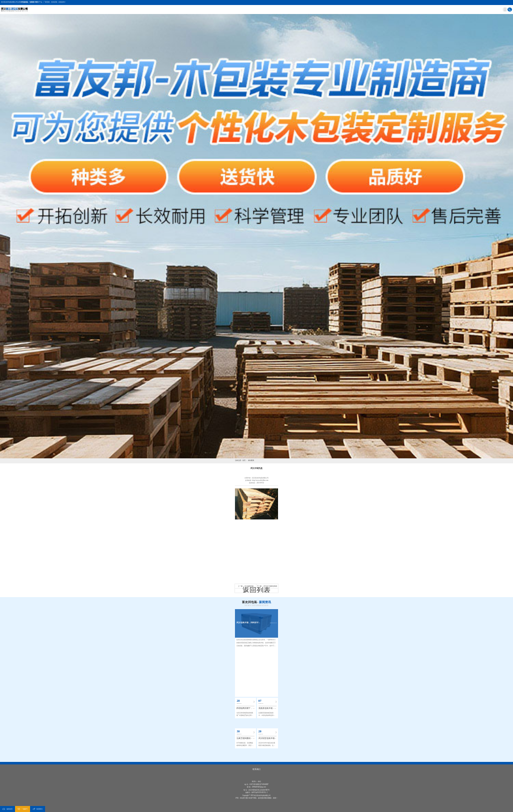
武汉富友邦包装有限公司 (9, 2)
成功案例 (251, 460)
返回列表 (256, 590)
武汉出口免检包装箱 (270, 586)
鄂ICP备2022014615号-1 (260, 792)
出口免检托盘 (249, 586)
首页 (244, 460)
